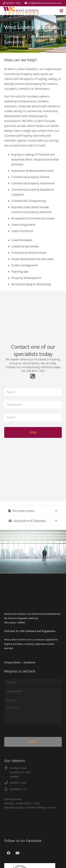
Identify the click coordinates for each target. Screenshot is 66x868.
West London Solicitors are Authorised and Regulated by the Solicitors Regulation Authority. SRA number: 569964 (32, 618)
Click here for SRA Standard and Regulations (30, 631)
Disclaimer (30, 662)
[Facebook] (9, 853)
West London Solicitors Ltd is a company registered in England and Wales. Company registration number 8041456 (31, 644)
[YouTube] (17, 853)
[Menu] (61, 11)
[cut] (21, 11)
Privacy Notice (12, 662)
